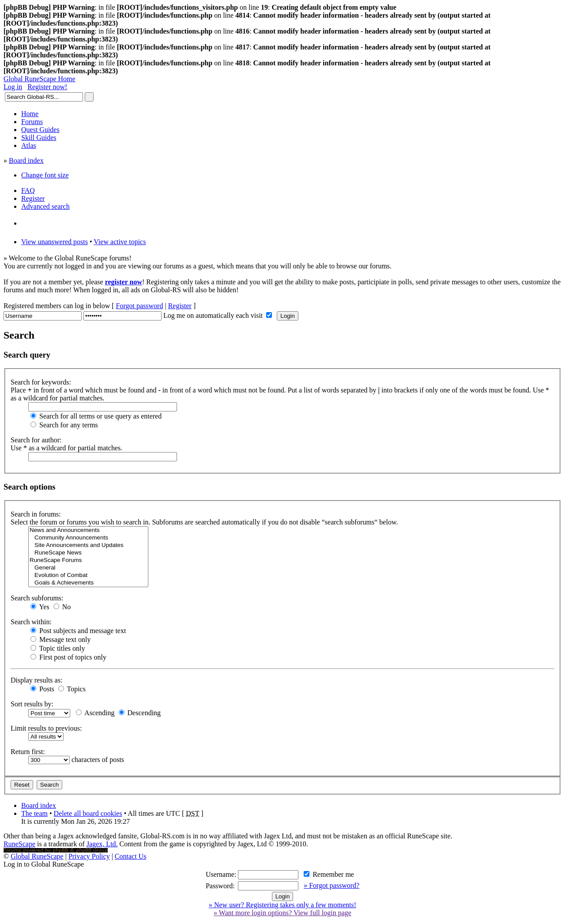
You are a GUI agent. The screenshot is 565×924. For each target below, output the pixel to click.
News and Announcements (88, 530)
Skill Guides (39, 138)
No (62, 607)
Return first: (28, 752)
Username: (221, 874)
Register (33, 198)
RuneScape (19, 844)
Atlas (29, 145)
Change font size (45, 175)
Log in (13, 87)
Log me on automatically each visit (214, 315)
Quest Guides (40, 130)
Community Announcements (88, 538)
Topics (72, 689)
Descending (140, 713)
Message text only (60, 639)
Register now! (47, 87)
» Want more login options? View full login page (282, 913)
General (88, 568)
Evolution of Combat (88, 575)
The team (34, 813)
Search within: (31, 622)
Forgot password (140, 306)
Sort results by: (32, 704)
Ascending (95, 713)
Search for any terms (64, 425)
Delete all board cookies (88, 813)
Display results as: (36, 680)
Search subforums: (37, 598)
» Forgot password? (331, 885)
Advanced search (45, 206)
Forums (32, 122)
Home (30, 114)
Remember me (329, 874)
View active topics (120, 242)
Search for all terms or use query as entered (96, 416)
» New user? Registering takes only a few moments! (282, 905)
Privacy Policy (89, 856)
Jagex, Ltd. (102, 844)
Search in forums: (36, 514)
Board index (26, 160)
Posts (42, 689)
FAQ (28, 190)
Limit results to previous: (46, 728)
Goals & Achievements (88, 583)
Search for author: (36, 440)
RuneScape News (88, 553)
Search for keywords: (41, 382)
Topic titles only (58, 648)
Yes (40, 607)
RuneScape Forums (88, 560)
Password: (220, 886)
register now (124, 282)
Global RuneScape (37, 856)
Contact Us (131, 856)
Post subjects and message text (78, 631)
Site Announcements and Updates (88, 545)
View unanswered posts (55, 242)
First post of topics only (68, 657)
